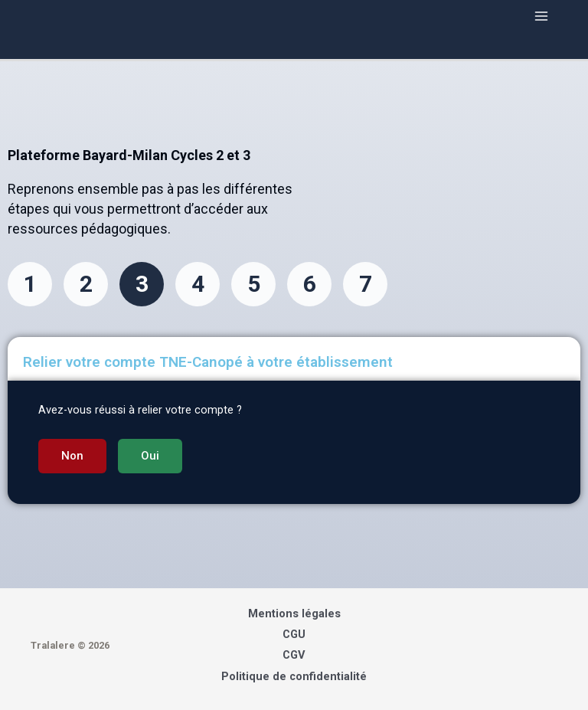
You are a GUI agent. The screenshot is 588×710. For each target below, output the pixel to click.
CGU (294, 634)
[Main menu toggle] (541, 16)
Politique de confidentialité (294, 676)
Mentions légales (294, 613)
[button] (72, 456)
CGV (294, 655)
